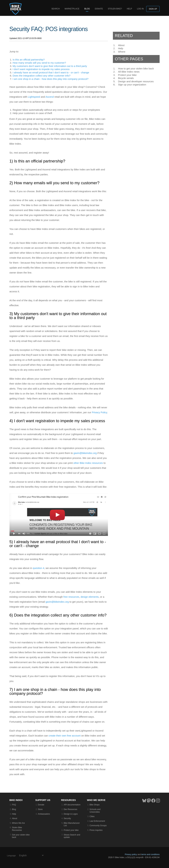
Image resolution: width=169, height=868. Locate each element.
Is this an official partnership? (29, 60)
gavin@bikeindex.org (85, 453)
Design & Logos (71, 814)
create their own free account (65, 736)
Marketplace (72, 9)
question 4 (39, 568)
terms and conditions (150, 854)
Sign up (153, 9)
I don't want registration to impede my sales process (41, 69)
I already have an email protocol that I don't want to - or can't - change (51, 72)
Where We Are (18, 823)
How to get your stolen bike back (136, 68)
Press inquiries (96, 830)
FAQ (14, 805)
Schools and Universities (95, 811)
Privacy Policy (99, 412)
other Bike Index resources (88, 463)
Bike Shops (95, 805)
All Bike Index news (129, 72)
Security (67, 818)
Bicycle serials (126, 78)
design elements (90, 597)
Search (56, 9)
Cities (92, 816)
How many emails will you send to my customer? (39, 63)
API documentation (72, 805)
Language (11, 856)
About (121, 45)
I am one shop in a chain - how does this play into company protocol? (51, 79)
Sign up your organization (132, 85)
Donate (99, 9)
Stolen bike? (115, 9)
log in (140, 9)
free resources (71, 597)
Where (122, 52)
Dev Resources (70, 809)
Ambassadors (44, 814)
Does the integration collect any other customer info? (42, 76)
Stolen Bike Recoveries (17, 829)
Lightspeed (34, 97)
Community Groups (98, 826)
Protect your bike (127, 75)
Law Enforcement (97, 821)
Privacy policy (131, 854)
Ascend (50, 97)
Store (40, 809)
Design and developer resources (136, 81)
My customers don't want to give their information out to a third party (50, 66)
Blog (87, 9)
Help (129, 9)
